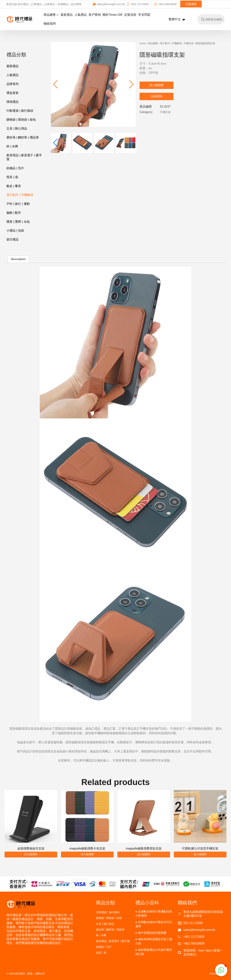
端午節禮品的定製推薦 (152, 933)
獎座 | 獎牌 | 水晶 (18, 222)
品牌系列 (12, 84)
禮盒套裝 (12, 93)
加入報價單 (156, 85)
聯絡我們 (50, 24)
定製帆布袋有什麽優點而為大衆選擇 (154, 914)
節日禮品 (12, 239)
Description (18, 259)
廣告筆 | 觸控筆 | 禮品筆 (23, 137)
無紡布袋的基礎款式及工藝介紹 (154, 941)
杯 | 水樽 (12, 146)
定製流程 (130, 15)
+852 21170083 (138, 4)
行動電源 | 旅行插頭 (20, 111)
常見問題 (144, 15)
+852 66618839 (165, 4)
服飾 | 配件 (14, 213)
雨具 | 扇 (12, 177)
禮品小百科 (147, 903)
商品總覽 (51, 15)
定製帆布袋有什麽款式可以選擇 (154, 924)
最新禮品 (67, 15)
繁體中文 (177, 20)
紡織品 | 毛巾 (15, 168)
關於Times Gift (112, 15)
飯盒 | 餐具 (14, 186)
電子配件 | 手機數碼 (20, 195)
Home (143, 43)
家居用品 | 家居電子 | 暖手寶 (24, 157)
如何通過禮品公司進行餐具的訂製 (154, 952)
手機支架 (189, 43)
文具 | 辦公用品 (17, 128)
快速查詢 (157, 96)
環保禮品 (12, 102)
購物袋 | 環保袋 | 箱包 (21, 120)
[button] (131, 84)
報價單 (191, 4)
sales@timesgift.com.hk (109, 4)
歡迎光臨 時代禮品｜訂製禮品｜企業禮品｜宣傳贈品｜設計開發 (44, 4)
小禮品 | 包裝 (15, 231)
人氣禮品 (81, 15)
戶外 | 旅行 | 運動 (18, 204)
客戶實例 (95, 15)
